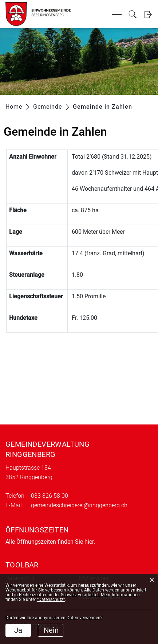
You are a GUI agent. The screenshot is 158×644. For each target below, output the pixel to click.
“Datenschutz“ (51, 600)
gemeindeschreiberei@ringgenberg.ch (79, 505)
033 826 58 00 (50, 496)
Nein (51, 630)
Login (148, 14)
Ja (18, 630)
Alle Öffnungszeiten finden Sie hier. (50, 542)
